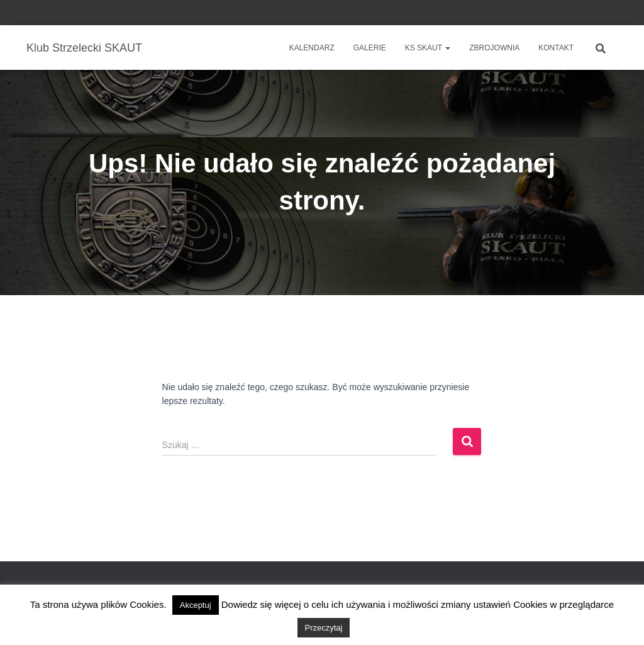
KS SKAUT (428, 48)
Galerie (370, 48)
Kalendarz (312, 48)
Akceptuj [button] (196, 605)
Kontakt (556, 48)
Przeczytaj (324, 628)
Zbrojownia (494, 48)
